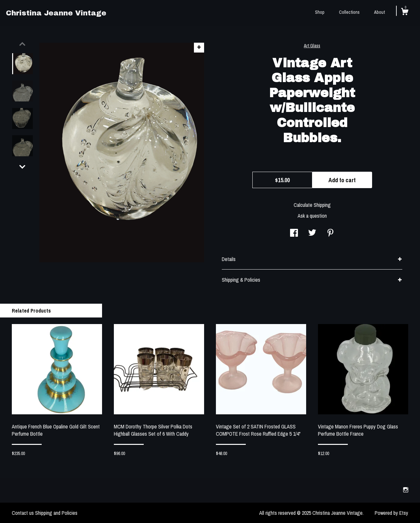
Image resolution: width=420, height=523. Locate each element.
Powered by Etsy (391, 513)
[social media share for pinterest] (330, 233)
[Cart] (405, 12)
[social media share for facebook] (294, 233)
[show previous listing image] (22, 44)
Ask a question (312, 216)
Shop (320, 12)
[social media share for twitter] (312, 233)
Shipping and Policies (56, 513)
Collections (349, 12)
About (379, 12)
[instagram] (406, 490)
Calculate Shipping (312, 205)
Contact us (23, 513)
